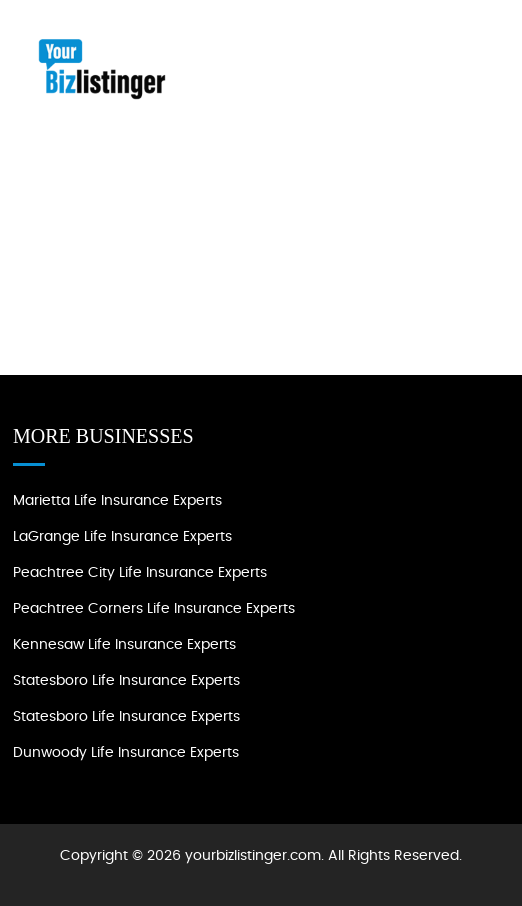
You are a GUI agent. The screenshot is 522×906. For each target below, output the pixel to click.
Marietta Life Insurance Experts (117, 501)
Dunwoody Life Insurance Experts (126, 753)
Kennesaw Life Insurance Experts (124, 645)
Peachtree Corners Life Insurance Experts (154, 609)
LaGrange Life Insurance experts (122, 537)
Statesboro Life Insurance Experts (126, 681)
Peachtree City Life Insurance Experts (140, 573)
